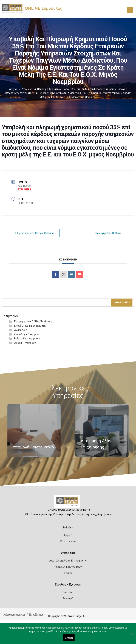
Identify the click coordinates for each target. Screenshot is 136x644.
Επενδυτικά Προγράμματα (30, 326)
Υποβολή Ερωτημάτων (68, 567)
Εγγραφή (68, 598)
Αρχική (13, 89)
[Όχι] (132, 635)
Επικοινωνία (68, 541)
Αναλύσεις (21, 330)
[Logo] (68, 502)
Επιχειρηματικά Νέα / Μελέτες (33, 321)
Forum (68, 573)
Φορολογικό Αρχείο (27, 334)
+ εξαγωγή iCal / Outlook (107, 233)
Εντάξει (69, 638)
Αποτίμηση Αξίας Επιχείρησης (68, 560)
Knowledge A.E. (78, 616)
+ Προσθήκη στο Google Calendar (35, 233)
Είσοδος (68, 592)
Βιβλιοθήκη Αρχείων (27, 338)
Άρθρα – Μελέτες (25, 343)
